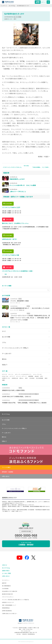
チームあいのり (7, 353)
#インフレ (11, 374)
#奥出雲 (37, 376)
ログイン (43, 2)
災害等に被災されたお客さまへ (10, 613)
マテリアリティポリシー (8, 597)
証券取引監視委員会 (7, 611)
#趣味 (3, 380)
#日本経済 (32, 378)
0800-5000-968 (26, 535)
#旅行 (15, 19)
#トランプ (12, 376)
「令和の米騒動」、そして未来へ (40, 167)
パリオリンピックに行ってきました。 (13, 167)
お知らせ (5, 565)
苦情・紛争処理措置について (9, 605)
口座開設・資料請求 (26, 544)
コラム (4, 342)
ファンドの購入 (6, 467)
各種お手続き (6, 571)
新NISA (4, 359)
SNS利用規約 (5, 589)
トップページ (4, 6)
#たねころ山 (5, 376)
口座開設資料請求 (38, 2)
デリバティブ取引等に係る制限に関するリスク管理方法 (15, 600)
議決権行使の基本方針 (7, 594)
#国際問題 (31, 376)
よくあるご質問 (6, 573)
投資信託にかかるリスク (8, 602)
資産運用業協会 (6, 608)
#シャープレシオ (37, 374)
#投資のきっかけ (8, 19)
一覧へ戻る (26, 166)
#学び (42, 376)
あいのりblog (12, 6)
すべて (4, 331)
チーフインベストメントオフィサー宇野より (15, 348)
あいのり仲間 (17, 17)
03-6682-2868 (29, 629)
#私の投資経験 (39, 378)
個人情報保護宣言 (6, 586)
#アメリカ (4, 374)
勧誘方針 (4, 583)
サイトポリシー (6, 580)
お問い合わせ (6, 476)
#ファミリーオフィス (21, 376)
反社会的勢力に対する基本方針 (10, 591)
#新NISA (21, 378)
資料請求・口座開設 (7, 472)
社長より (5, 365)
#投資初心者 (15, 378)
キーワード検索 (7, 286)
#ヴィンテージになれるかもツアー (23, 374)
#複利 (46, 378)
